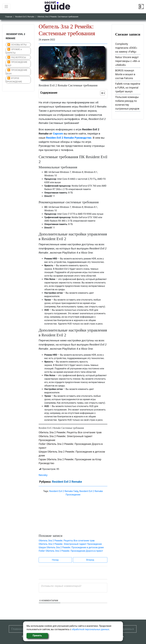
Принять (37, 636)
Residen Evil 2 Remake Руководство (69, 138)
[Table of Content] (103, 93)
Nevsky (43, 475)
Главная (9, 17)
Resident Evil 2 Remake (25, 17)
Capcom (58, 134)
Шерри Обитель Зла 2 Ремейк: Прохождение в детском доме (71, 547)
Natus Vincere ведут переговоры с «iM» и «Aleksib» (127, 61)
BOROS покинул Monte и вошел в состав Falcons (125, 74)
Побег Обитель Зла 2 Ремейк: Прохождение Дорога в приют (71, 551)
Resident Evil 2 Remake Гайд (64, 491)
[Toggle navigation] (6, 7)
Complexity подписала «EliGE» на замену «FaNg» (126, 48)
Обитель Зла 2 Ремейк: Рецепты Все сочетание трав (70, 432)
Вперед (90, 560)
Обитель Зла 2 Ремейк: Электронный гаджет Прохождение (70, 544)
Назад (55, 560)
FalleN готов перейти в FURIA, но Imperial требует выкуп (128, 88)
